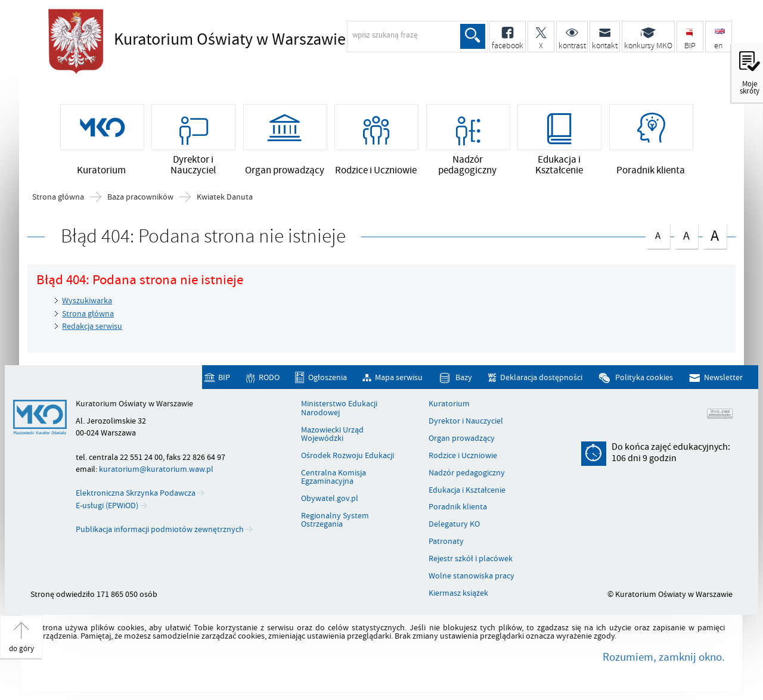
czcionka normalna (657, 234)
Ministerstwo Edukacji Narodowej (339, 408)
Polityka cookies (644, 377)
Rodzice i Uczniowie (463, 456)
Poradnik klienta (458, 507)
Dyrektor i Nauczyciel (466, 421)
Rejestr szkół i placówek (471, 559)
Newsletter (723, 377)
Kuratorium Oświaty (230, 40)
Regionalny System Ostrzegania (335, 520)
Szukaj (473, 36)
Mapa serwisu (399, 377)
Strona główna (58, 197)
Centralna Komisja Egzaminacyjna (334, 477)
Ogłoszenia (328, 377)
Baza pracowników (140, 197)
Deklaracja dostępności (541, 377)
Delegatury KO (454, 524)
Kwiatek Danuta (225, 197)
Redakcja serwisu (92, 326)
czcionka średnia (686, 234)
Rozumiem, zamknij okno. (664, 657)
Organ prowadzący (462, 438)
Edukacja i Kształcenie (467, 490)
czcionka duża (715, 236)
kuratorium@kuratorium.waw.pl (156, 469)
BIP (224, 377)
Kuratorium (449, 404)
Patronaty (446, 542)
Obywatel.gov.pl (330, 499)
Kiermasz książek (458, 593)
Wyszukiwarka (87, 301)
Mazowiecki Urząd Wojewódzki (332, 435)
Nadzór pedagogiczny (467, 473)
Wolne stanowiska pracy (472, 576)
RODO (269, 377)
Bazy (464, 377)
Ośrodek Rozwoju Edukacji (348, 456)
